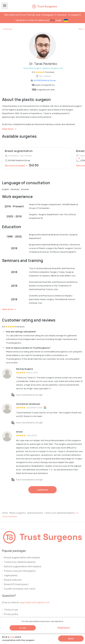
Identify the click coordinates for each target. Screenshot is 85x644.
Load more (42, 490)
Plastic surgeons (18, 513)
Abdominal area (35, 513)
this (53, 20)
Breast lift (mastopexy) (16, 584)
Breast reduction (13, 580)
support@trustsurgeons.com (34, 602)
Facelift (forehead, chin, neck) (20, 589)
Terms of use (11, 610)
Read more (64, 628)
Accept (23, 628)
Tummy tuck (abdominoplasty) (60, 513)
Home (5, 513)
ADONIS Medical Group (43, 80)
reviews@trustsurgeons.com (58, 352)
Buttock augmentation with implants (23, 566)
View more (10, 129)
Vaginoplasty (11, 575)
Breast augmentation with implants (22, 558)
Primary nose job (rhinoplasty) (20, 571)
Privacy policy (11, 614)
